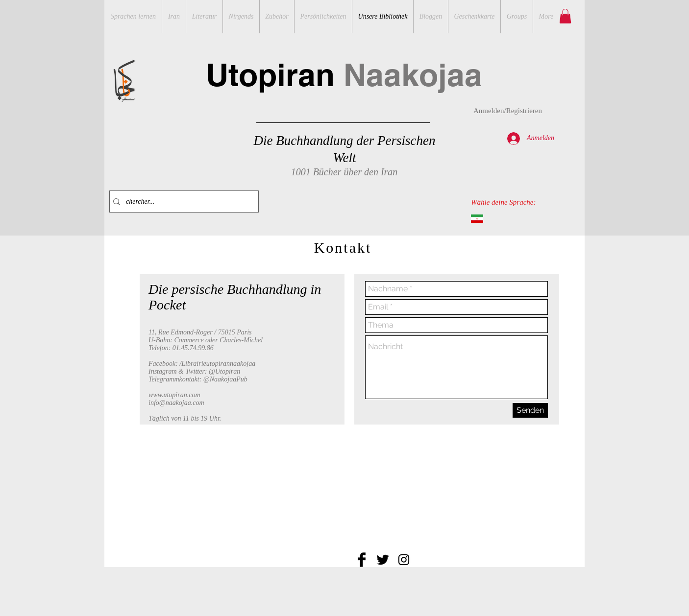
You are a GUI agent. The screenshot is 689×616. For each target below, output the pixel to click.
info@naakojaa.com (176, 403)
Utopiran (344, 75)
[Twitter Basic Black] (383, 560)
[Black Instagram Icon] (404, 560)
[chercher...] (182, 201)
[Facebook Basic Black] (362, 560)
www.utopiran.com (174, 395)
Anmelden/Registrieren (508, 111)
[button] (565, 16)
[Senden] (530, 410)
